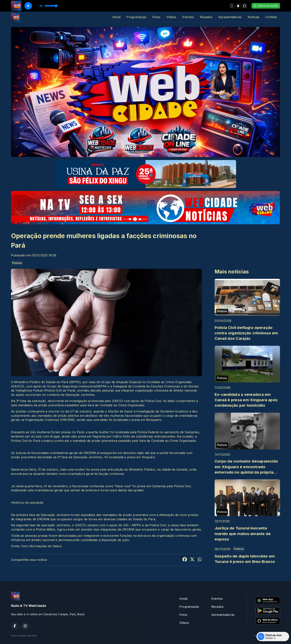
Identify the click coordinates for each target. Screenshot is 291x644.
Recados (206, 17)
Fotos (156, 17)
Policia (17, 263)
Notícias (254, 17)
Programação (136, 17)
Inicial (116, 17)
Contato (271, 17)
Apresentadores (230, 17)
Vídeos (171, 17)
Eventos (188, 17)
